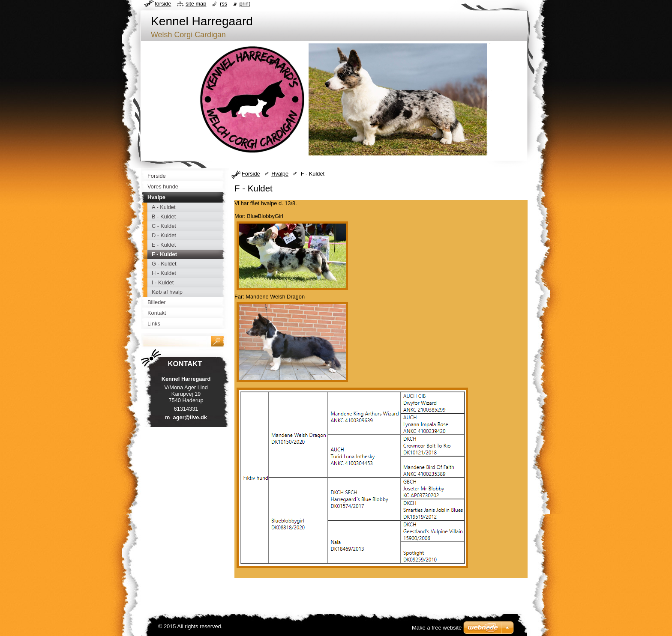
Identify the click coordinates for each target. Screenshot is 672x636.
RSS (223, 4)
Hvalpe (280, 174)
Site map (196, 4)
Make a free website (437, 628)
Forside (251, 174)
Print (245, 4)
